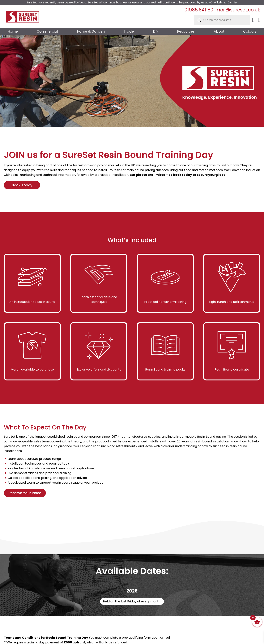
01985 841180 (199, 10)
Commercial (47, 31)
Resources (186, 31)
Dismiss (233, 2)
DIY (156, 31)
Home (13, 31)
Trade (129, 31)
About (219, 31)
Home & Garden (91, 31)
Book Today (22, 185)
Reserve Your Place (25, 493)
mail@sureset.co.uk (238, 10)
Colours (250, 31)
